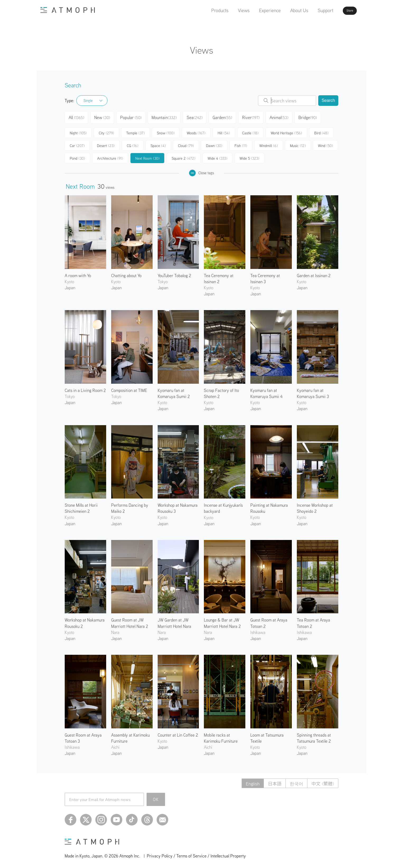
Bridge (311, 117)
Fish (241, 144)
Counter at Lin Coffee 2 (178, 733)
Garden (225, 117)
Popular (133, 117)
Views (229, 10)
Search (328, 100)
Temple (135, 131)
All (77, 117)
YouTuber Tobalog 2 (174, 273)
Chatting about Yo (126, 273)
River (253, 117)
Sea (196, 117)
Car (77, 144)
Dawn (214, 144)
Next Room (147, 156)
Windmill (269, 144)
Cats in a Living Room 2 (85, 388)
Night (78, 131)
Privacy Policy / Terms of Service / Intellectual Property (196, 854)
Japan (70, 286)
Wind (325, 144)
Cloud (186, 144)
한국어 (294, 781)
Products (205, 10)
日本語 (271, 781)
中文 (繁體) (322, 781)
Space (158, 144)
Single (88, 101)
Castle (250, 131)
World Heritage (286, 131)
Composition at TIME (129, 388)
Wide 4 (217, 156)
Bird (321, 131)
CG (133, 144)
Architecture (110, 156)
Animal (282, 117)
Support (310, 10)
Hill (224, 131)
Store (340, 11)
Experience (255, 10)
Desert (106, 144)
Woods (196, 131)
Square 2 (184, 156)
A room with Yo (78, 273)
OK (156, 797)
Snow (166, 131)
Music (298, 144)
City (106, 131)
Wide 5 (249, 156)
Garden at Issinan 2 (314, 273)
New (104, 117)
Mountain (166, 117)
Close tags (201, 171)
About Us (284, 10)
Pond (77, 156)
